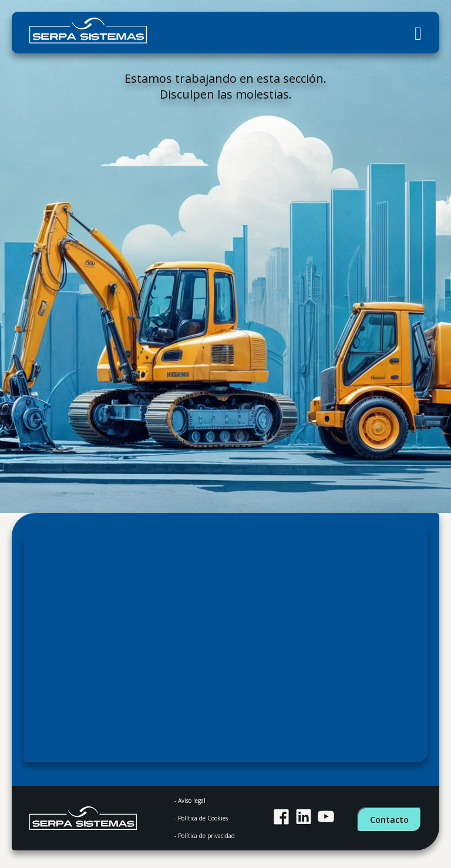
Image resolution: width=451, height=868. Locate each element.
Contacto (389, 820)
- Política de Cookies (201, 818)
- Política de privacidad (205, 836)
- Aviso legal (190, 801)
